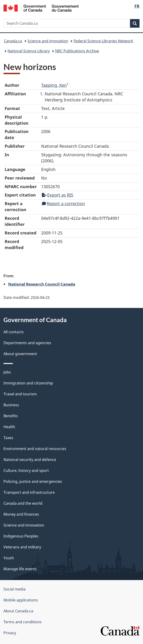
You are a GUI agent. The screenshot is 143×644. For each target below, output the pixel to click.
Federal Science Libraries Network (103, 41)
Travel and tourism (20, 394)
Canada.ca (13, 41)
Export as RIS (58, 195)
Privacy (10, 633)
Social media (15, 589)
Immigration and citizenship (28, 383)
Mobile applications (21, 600)
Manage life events (20, 569)
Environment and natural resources (35, 449)
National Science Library (29, 51)
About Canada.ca (18, 611)
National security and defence (30, 460)
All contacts (14, 332)
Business (11, 405)
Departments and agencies (27, 343)
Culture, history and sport (26, 470)
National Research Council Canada (42, 284)
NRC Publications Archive (77, 51)
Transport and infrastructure (29, 492)
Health (9, 427)
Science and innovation (48, 41)
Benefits (11, 416)
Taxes (8, 438)
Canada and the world (23, 503)
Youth (9, 558)
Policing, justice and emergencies (33, 481)
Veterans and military (22, 547)
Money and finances (21, 514)
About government (20, 354)
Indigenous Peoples (21, 536)
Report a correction (63, 204)
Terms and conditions (23, 622)
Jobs (7, 372)
